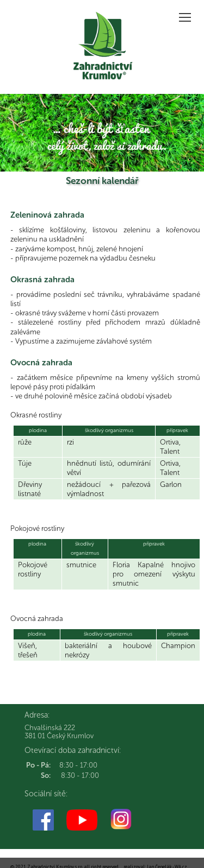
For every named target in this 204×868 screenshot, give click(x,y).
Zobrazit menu (186, 14)
